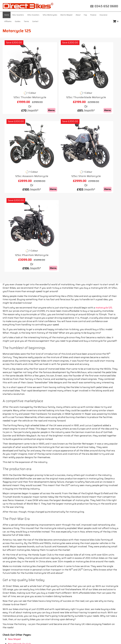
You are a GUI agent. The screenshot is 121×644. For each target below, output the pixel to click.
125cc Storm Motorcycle (21, 150)
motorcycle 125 (104, 202)
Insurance (103, 15)
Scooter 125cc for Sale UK (22, 548)
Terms (26, 21)
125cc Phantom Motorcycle (60, 150)
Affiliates (8, 21)
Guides (18, 21)
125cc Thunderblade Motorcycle (60, 84)
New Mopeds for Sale (19, 538)
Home (7, 15)
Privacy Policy (53, 563)
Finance (93, 15)
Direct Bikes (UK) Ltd (60, 638)
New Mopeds (15, 543)
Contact (35, 21)
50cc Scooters (18, 15)
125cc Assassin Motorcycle (100, 82)
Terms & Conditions (93, 561)
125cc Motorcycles (50, 15)
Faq (85, 15)
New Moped (14, 534)
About (78, 15)
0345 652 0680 (106, 6)
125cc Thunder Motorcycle (21, 82)
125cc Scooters (33, 15)
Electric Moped (66, 15)
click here (64, 608)
